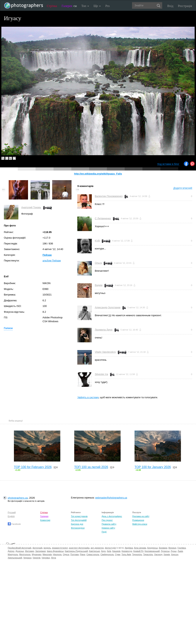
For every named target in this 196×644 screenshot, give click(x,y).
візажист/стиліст (60, 548)
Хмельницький (15, 558)
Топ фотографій (79, 520)
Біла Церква (140, 548)
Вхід (170, 6)
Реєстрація (185, 6)
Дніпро (11, 551)
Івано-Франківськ (55, 551)
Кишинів (116, 551)
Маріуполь (13, 554)
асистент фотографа (79, 548)
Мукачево (37, 554)
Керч (103, 551)
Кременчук (127, 551)
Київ (109, 551)
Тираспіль (148, 554)
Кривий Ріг (138, 551)
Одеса (66, 554)
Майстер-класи (140, 524)
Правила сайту (109, 524)
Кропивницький (152, 551)
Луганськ (165, 551)
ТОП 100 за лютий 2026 (91, 467)
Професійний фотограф (20, 548)
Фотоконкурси (78, 528)
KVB (97, 241)
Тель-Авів (126, 554)
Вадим (99, 285)
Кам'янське (95, 551)
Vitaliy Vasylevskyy (105, 352)
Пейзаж (47, 255)
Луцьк (174, 551)
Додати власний (183, 188)
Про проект (107, 520)
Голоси (8, 328)
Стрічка (52, 6)
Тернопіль (137, 554)
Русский (12, 512)
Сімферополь (107, 554)
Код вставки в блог (168, 164)
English (11, 516)
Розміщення (138, 520)
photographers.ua (18, 498)
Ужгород (158, 554)
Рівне (83, 554)
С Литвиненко (103, 218)
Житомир (29, 551)
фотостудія (110, 548)
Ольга (98, 263)
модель (47, 548)
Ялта (53, 558)
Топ (85, 6)
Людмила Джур (104, 330)
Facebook (14, 524)
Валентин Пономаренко (109, 196)
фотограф (37, 548)
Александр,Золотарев (108, 307)
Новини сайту (108, 528)
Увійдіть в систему (88, 397)
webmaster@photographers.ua (111, 498)
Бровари (163, 548)
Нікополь (57, 554)
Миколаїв (47, 554)
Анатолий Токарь (31, 207)
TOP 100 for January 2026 (153, 467)
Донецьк (20, 551)
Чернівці (46, 558)
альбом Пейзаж (52, 261)
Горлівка (182, 548)
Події (104, 532)
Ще (97, 6)
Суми (118, 554)
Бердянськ (153, 548)
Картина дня (77, 524)
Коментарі (45, 520)
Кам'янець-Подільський (76, 551)
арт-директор (97, 548)
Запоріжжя (40, 551)
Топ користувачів (79, 516)
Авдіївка (129, 548)
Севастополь (93, 554)
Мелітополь (25, 554)
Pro (107, 6)
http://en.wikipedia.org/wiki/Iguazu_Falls (98, 174)
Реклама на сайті (141, 516)
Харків (167, 554)
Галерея (69, 6)
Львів (180, 551)
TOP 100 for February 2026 (33, 467)
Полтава (75, 554)
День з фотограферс (112, 516)
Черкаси (27, 558)
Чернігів (37, 558)
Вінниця (172, 548)
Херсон (175, 554)
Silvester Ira (101, 374)
